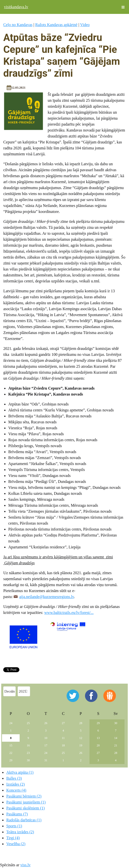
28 (81, 723)
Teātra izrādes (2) (20, 832)
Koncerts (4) (16, 790)
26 (46, 723)
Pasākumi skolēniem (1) (25, 808)
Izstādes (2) (15, 784)
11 (63, 738)
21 (116, 745)
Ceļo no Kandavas (18, 25)
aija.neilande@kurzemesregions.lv (46, 597)
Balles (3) (14, 778)
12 (81, 738)
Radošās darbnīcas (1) (24, 820)
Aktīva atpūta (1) (20, 772)
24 (11, 723)
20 (98, 745)
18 (63, 745)
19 (81, 745)
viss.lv (25, 865)
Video (85, 25)
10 (46, 738)
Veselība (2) (16, 844)
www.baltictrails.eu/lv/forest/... (69, 613)
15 (11, 745)
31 (46, 760)
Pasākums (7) (17, 814)
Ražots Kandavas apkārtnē (56, 25)
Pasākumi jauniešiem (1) (26, 802)
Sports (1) (14, 826)
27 (63, 723)
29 (98, 723)
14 (116, 738)
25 (28, 723)
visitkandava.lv (16, 7)
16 (28, 745)
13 (98, 738)
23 (28, 753)
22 (11, 753)
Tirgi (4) (13, 838)
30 (116, 723)
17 (46, 745)
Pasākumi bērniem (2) (24, 796)
